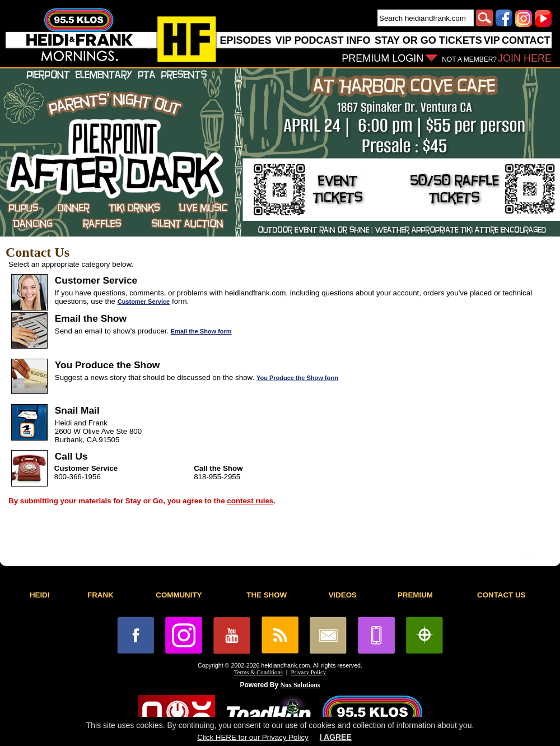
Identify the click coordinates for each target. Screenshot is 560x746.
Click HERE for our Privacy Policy (253, 737)
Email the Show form (201, 331)
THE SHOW (267, 595)
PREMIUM (415, 595)
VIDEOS (343, 595)
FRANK (101, 595)
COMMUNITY (179, 595)
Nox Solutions (300, 685)
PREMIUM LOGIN (382, 58)
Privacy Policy (309, 672)
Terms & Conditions (258, 672)
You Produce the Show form (297, 378)
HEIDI (40, 595)
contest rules (250, 501)
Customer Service (144, 302)
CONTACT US (501, 595)
